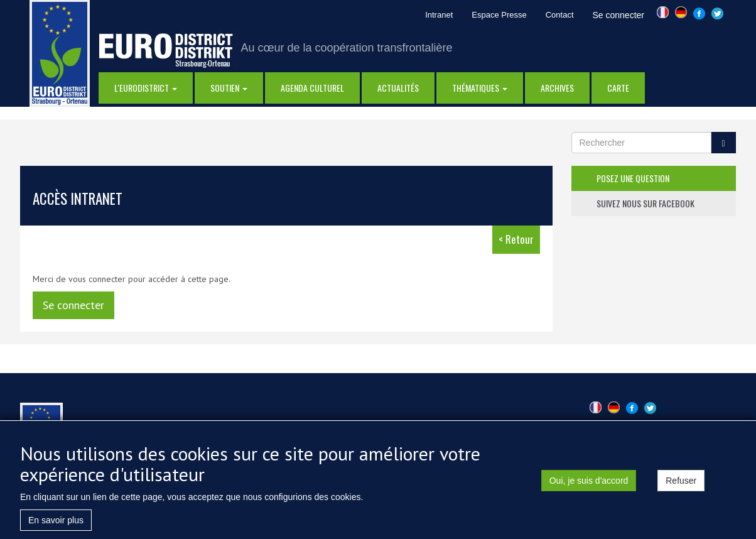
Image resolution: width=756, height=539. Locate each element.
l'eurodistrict (146, 88)
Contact (560, 15)
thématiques (480, 88)
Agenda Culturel (312, 88)
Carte (618, 88)
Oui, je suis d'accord (589, 488)
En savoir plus (56, 528)
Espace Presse (499, 15)
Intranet (439, 15)
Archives (557, 88)
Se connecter (619, 15)
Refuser (681, 488)
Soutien (229, 88)
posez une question (633, 178)
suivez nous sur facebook (645, 203)
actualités (398, 88)
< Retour (516, 239)
